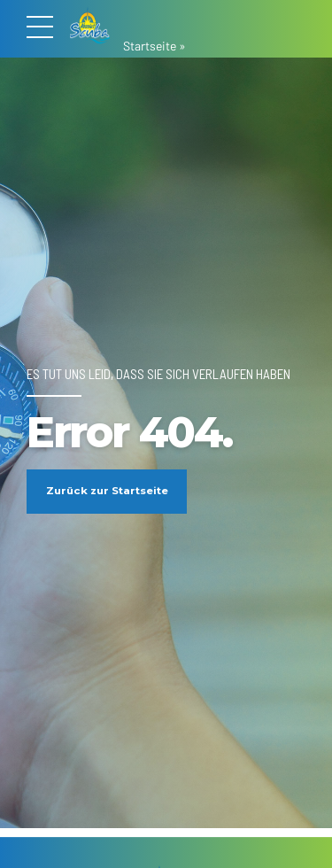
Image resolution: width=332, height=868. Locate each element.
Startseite (150, 46)
